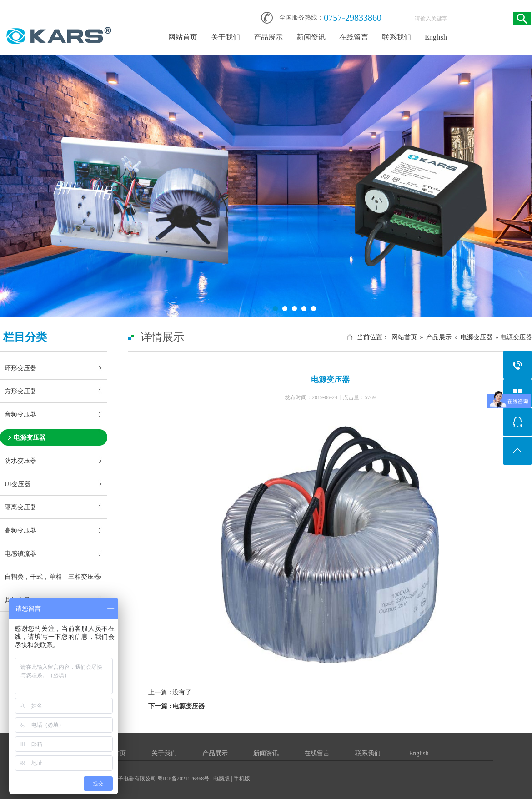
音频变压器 (20, 414)
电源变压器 (30, 437)
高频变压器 (20, 530)
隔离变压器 (20, 507)
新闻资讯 (311, 37)
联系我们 (396, 37)
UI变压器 (18, 484)
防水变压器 (20, 461)
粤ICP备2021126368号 (183, 779)
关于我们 (226, 37)
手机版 (242, 779)
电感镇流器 (20, 553)
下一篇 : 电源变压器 (176, 706)
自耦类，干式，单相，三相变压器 (52, 577)
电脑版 (221, 779)
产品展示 (268, 37)
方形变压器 (20, 391)
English (436, 37)
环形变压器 (20, 368)
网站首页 (183, 37)
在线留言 (354, 37)
